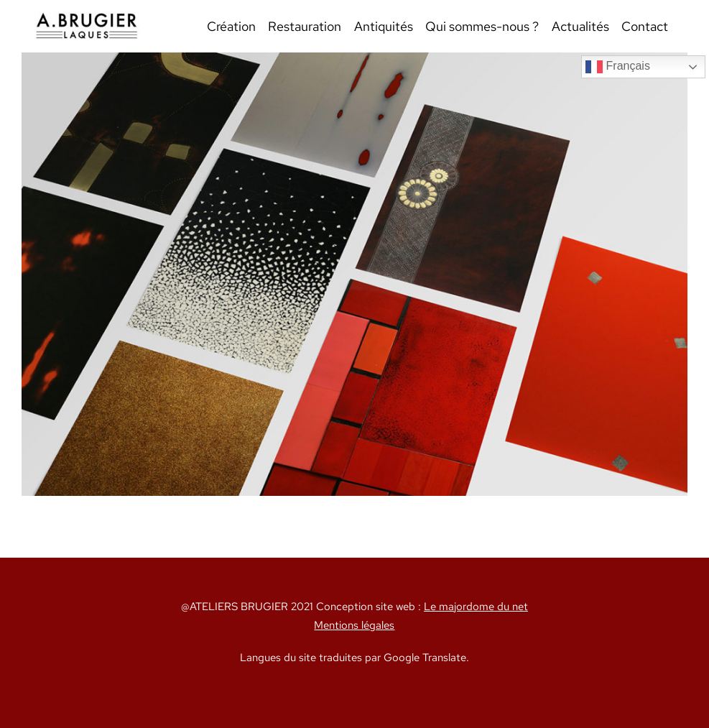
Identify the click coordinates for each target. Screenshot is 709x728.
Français (618, 67)
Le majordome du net (476, 606)
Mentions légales (354, 625)
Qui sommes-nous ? (482, 26)
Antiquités (384, 26)
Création (231, 26)
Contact (645, 26)
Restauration (305, 26)
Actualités (580, 26)
